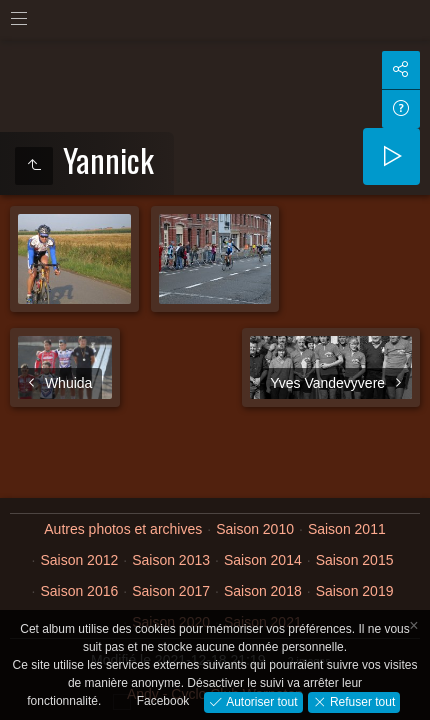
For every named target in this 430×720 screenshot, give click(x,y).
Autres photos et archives (123, 529)
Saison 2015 (355, 560)
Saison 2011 (347, 529)
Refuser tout (361, 701)
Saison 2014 (263, 560)
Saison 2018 (263, 591)
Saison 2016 (79, 591)
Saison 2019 (355, 591)
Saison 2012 (79, 560)
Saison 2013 (171, 560)
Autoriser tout (260, 701)
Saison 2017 (171, 591)
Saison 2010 (255, 529)
